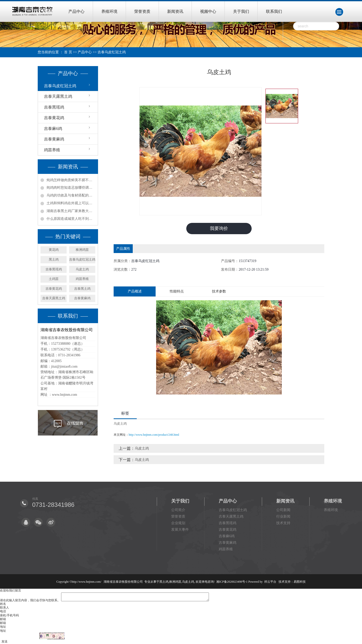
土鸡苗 (54, 279)
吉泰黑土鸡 (82, 289)
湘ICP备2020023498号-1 (232, 582)
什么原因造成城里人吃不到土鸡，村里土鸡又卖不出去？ (71, 219)
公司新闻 (283, 510)
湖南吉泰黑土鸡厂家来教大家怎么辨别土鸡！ (71, 211)
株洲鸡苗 (82, 250)
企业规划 (178, 523)
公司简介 (178, 510)
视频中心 (208, 11)
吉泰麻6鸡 (53, 129)
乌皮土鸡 (82, 269)
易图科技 (300, 582)
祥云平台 (270, 582)
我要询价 (219, 228)
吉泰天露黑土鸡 (58, 96)
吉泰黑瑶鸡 (54, 107)
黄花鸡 (54, 250)
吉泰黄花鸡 (54, 118)
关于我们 (241, 11)
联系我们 (274, 11)
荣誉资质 (142, 11)
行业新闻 (283, 516)
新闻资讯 (175, 11)
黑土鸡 (54, 259)
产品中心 (76, 11)
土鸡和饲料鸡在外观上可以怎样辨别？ (71, 203)
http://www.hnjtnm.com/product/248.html (154, 435)
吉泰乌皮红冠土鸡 (112, 52)
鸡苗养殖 (52, 150)
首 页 (68, 52)
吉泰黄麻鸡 (54, 139)
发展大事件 (180, 530)
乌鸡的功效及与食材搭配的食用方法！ (71, 195)
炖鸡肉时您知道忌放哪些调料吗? (71, 188)
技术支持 (283, 523)
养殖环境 (109, 11)
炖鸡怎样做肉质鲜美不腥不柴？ (71, 180)
